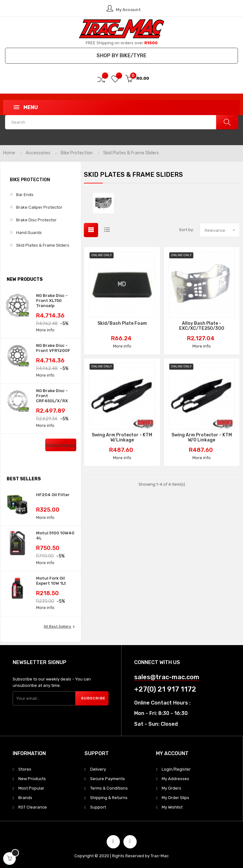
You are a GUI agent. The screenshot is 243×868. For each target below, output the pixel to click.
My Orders (171, 788)
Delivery (98, 769)
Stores (25, 769)
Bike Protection (30, 180)
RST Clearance (33, 807)
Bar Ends (25, 195)
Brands (25, 798)
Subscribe (93, 698)
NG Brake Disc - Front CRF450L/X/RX (52, 396)
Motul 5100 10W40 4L (55, 536)
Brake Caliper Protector (39, 207)
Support (98, 807)
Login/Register (176, 769)
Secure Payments (108, 779)
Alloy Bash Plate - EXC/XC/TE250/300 (202, 326)
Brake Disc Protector (36, 220)
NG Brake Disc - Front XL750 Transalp (52, 301)
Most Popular (31, 788)
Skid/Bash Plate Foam (122, 323)
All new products (61, 445)
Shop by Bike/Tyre (121, 55)
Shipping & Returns (109, 798)
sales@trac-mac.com (167, 677)
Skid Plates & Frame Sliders (43, 245)
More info (45, 330)
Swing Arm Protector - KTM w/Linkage (122, 438)
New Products (32, 779)
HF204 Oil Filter (53, 495)
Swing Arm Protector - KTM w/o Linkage (202, 438)
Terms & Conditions (109, 788)
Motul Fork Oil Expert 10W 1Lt (51, 581)
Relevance (222, 230)
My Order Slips (175, 798)
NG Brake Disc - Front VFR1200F (53, 348)
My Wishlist (172, 807)
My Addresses (175, 779)
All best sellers (60, 627)
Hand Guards (29, 233)
